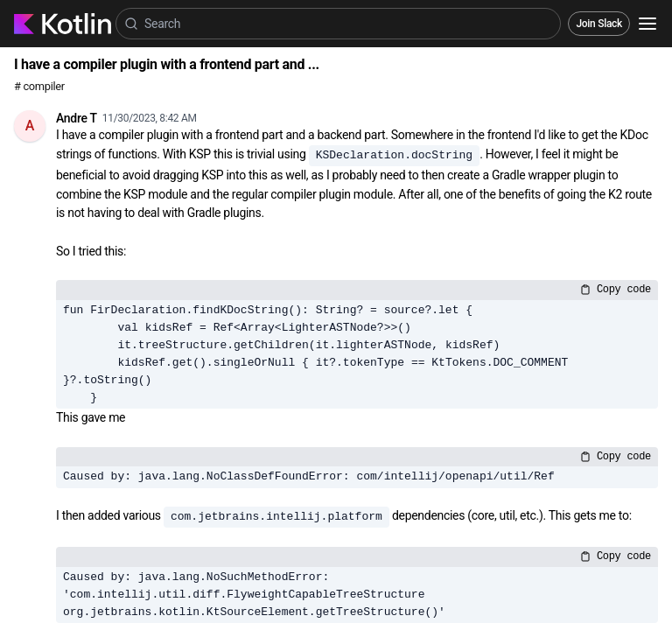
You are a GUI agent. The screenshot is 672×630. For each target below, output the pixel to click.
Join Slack (599, 24)
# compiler (39, 86)
